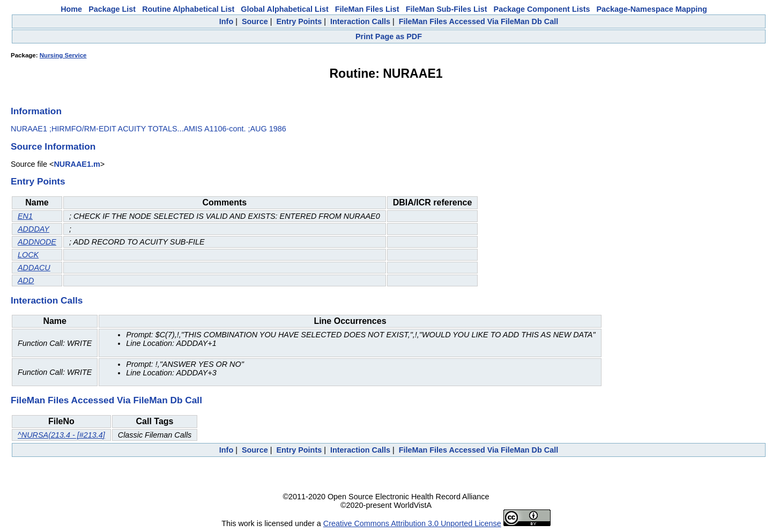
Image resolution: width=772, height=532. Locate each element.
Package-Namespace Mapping (652, 9)
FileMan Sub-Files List (447, 9)
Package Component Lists (542, 9)
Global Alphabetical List (284, 9)
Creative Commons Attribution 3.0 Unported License (412, 523)
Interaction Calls (360, 21)
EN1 (25, 216)
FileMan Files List (367, 9)
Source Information (53, 146)
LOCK (28, 255)
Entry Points (299, 21)
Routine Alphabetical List (188, 9)
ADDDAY (34, 229)
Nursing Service (63, 55)
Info (226, 21)
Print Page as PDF (389, 36)
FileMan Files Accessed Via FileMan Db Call (479, 21)
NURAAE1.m (77, 164)
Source (255, 21)
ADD (26, 280)
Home (71, 9)
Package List (112, 9)
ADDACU (34, 268)
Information (36, 111)
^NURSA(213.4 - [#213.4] (61, 435)
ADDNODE (37, 242)
